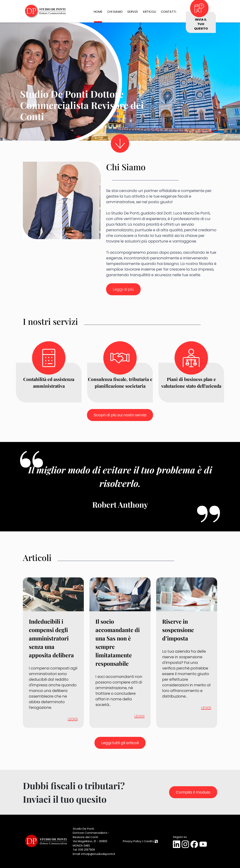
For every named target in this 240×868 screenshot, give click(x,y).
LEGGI (73, 719)
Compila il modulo (193, 792)
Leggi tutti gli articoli (120, 743)
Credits (151, 841)
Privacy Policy (132, 841)
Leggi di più (123, 289)
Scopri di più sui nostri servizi (120, 415)
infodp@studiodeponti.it (98, 854)
